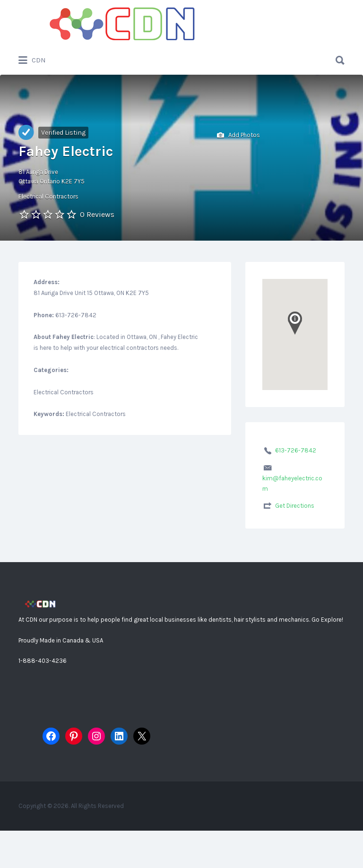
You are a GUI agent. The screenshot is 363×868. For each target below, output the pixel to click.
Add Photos (238, 135)
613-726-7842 (296, 450)
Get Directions (295, 506)
